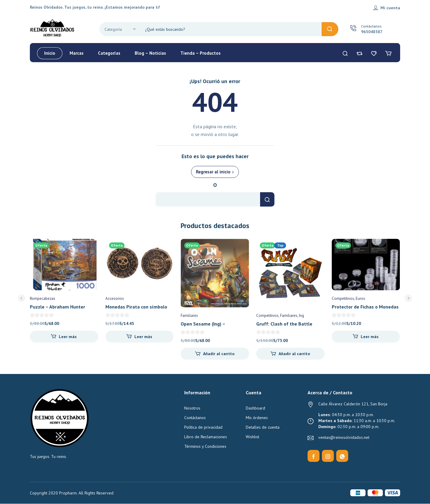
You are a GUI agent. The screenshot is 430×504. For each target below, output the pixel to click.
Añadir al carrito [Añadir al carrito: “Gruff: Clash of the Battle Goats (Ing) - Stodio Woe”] (294, 354)
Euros (360, 298)
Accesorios (115, 298)
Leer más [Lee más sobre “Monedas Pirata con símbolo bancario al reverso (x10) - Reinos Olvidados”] (143, 337)
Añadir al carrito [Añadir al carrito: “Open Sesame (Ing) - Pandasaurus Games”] (219, 354)
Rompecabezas (43, 298)
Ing (301, 316)
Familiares (189, 316)
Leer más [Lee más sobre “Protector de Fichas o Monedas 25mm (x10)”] (370, 337)
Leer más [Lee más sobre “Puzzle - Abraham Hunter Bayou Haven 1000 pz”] (68, 337)
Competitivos (267, 316)
